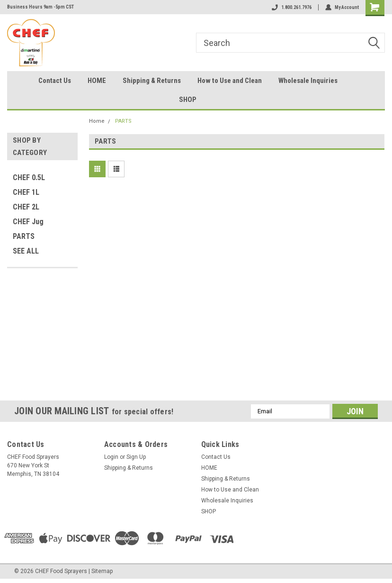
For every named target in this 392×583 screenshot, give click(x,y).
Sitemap (102, 571)
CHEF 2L (26, 207)
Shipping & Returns (152, 81)
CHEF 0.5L (29, 178)
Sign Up (136, 457)
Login (111, 457)
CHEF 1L (26, 192)
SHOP (188, 100)
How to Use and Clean (230, 81)
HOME (97, 81)
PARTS (24, 236)
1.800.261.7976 (292, 7)
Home (97, 121)
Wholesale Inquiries (308, 81)
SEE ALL (26, 251)
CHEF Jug (28, 222)
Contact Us (55, 81)
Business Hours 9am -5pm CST (40, 7)
